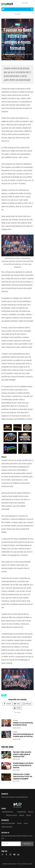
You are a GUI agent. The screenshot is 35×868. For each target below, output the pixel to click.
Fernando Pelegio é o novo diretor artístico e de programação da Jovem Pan (23, 766)
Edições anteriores (7, 827)
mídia (18, 24)
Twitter (17, 704)
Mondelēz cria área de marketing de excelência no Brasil (23, 724)
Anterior (15, 721)
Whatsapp (27, 704)
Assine (26, 824)
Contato (19, 824)
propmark (14, 864)
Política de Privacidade (8, 824)
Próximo (15, 732)
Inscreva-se (27, 844)
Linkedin (17, 708)
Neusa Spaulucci (9, 54)
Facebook (7, 704)
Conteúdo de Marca (8, 812)
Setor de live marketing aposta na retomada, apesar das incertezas (23, 735)
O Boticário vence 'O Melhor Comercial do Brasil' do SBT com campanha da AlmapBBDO (23, 777)
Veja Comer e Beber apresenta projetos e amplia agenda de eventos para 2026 (22, 754)
